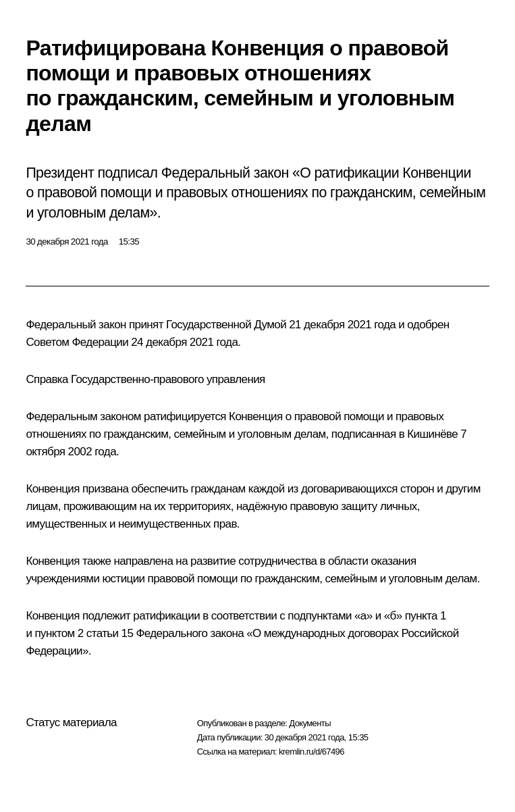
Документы (310, 723)
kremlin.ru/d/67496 (311, 752)
